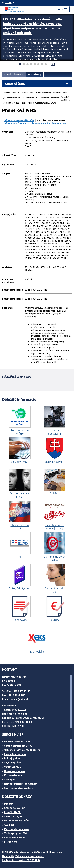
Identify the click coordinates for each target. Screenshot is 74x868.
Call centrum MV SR (15, 838)
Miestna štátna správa (17, 829)
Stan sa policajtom (15, 808)
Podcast (9, 804)
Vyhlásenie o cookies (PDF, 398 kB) (21, 860)
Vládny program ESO (16, 833)
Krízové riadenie (13, 775)
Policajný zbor (12, 758)
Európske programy (15, 754)
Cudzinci (9, 825)
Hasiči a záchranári (15, 771)
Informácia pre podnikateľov (19, 120)
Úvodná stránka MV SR (14, 74)
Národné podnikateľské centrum (49, 123)
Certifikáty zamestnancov (17, 103)
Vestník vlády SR (13, 816)
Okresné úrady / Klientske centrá (53, 93)
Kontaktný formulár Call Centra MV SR (23, 718)
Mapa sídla (8, 856)
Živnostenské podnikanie (49, 98)
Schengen (10, 780)
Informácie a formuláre (16, 123)
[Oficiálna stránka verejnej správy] (10, 3)
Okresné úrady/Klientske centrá (22, 750)
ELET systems (54, 852)
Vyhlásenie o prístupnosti (30, 856)
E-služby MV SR (12, 812)
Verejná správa (12, 767)
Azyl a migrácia (13, 763)
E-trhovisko (11, 842)
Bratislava (29, 98)
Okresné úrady (35, 74)
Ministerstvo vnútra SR (17, 741)
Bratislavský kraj (13, 98)
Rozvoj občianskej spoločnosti (21, 784)
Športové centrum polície (19, 788)
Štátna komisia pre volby (18, 746)
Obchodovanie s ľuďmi (17, 821)
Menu (63, 9)
